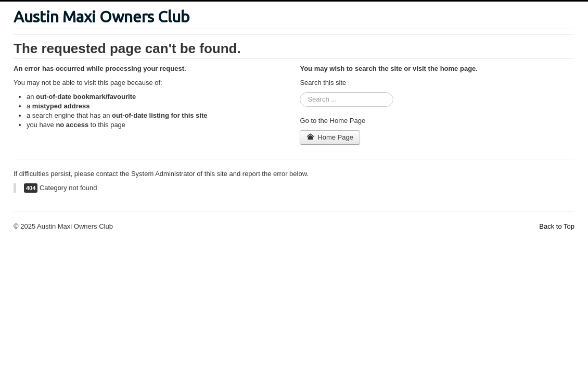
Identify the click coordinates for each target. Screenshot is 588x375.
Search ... (300, 92)
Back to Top (557, 226)
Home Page (330, 137)
